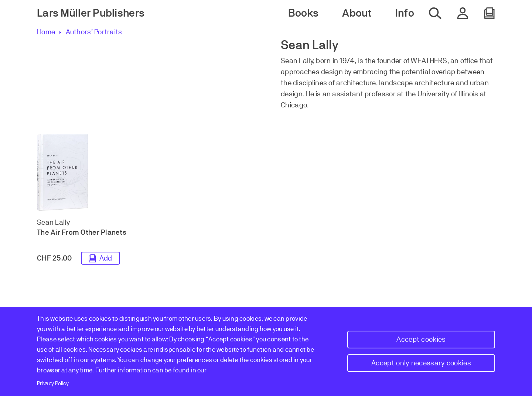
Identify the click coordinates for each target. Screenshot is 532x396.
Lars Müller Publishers (91, 13)
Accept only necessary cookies (421, 363)
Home (46, 32)
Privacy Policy (53, 383)
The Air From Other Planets (82, 232)
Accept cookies (421, 339)
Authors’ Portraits (94, 32)
